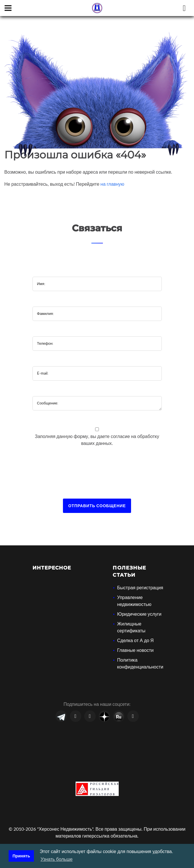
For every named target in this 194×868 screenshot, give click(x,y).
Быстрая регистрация (140, 587)
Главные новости (135, 650)
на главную (113, 184)
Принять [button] (21, 856)
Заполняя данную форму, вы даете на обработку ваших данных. (97, 440)
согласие (121, 436)
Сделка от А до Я (135, 640)
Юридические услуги (139, 614)
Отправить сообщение (97, 506)
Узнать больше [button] (56, 859)
